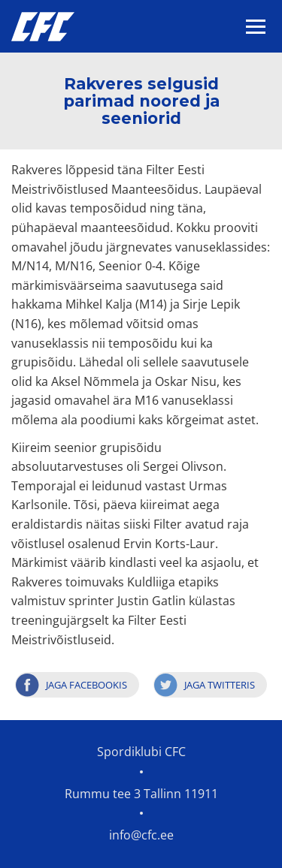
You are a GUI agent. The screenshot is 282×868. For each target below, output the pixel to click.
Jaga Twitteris (220, 685)
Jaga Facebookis (86, 685)
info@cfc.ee (141, 835)
